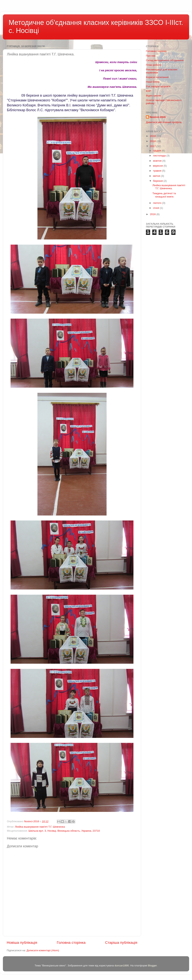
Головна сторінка (71, 943)
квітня (157, 176)
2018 (153, 141)
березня (158, 181)
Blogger (152, 966)
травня (158, 171)
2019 (153, 136)
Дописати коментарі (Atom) (43, 950)
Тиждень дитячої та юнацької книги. (164, 195)
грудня (157, 151)
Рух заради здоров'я (158, 86)
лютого (158, 203)
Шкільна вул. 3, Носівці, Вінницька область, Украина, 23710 (64, 831)
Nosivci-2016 (158, 117)
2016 (153, 214)
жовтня (158, 161)
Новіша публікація (22, 943)
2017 (153, 146)
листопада (160, 156)
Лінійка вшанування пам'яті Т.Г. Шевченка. (169, 187)
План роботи (154, 65)
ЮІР (148, 91)
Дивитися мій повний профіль (164, 122)
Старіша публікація (121, 943)
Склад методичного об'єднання (165, 60)
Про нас (151, 56)
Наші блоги (153, 82)
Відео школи (153, 96)
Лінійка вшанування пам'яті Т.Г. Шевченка (40, 827)
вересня (158, 166)
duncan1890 (122, 966)
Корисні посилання (157, 77)
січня (156, 208)
